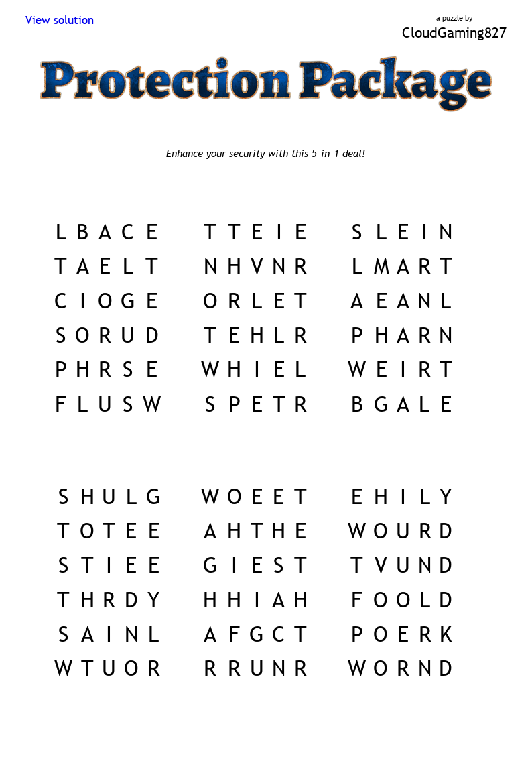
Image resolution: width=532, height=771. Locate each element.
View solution (60, 20)
